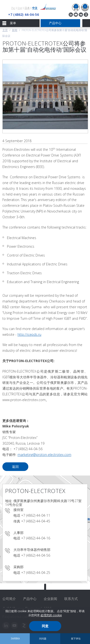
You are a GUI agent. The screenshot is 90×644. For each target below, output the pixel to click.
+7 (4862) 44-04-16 (36, 538)
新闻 (15, 30)
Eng (20, 8)
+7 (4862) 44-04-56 (24, 14)
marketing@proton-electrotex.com (44, 455)
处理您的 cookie (51, 615)
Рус (13, 8)
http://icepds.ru (29, 334)
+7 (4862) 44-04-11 (36, 515)
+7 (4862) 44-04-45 (36, 521)
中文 (35, 8)
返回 (15, 467)
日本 (27, 8)
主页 (5, 30)
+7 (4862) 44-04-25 (36, 573)
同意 (45, 626)
